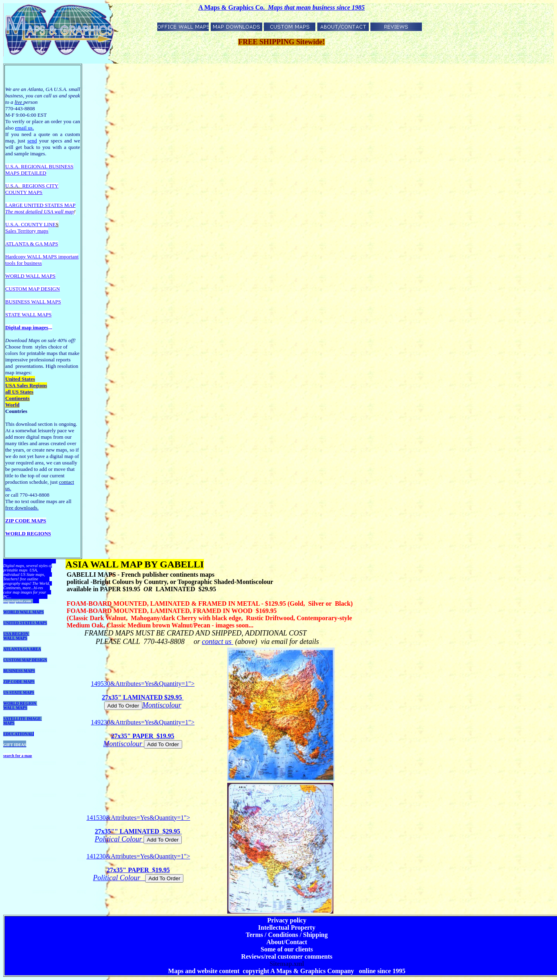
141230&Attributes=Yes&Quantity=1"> (138, 868)
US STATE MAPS (19, 692)
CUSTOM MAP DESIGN (25, 660)
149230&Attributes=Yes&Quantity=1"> (143, 734)
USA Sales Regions (26, 385)
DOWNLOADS (16, 561)
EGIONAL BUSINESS (49, 166)
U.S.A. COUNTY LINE (31, 224)
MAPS (12, 173)
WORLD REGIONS (28, 533)
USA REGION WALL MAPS (16, 636)
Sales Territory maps (27, 231)
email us (24, 128)
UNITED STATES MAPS (25, 623)
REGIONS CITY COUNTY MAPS (32, 189)
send (32, 141)
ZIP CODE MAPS (26, 521)
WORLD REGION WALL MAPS (20, 706)
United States (20, 379)
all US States (19, 392)
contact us (218, 642)
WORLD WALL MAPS (24, 612)
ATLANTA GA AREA (22, 649)
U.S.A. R (15, 166)
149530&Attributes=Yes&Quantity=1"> (143, 695)
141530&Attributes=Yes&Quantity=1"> (138, 829)
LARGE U (16, 205)
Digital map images (27, 327)
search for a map (18, 756)
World (12, 405)
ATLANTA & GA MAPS (32, 244)
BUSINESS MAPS (19, 671)
